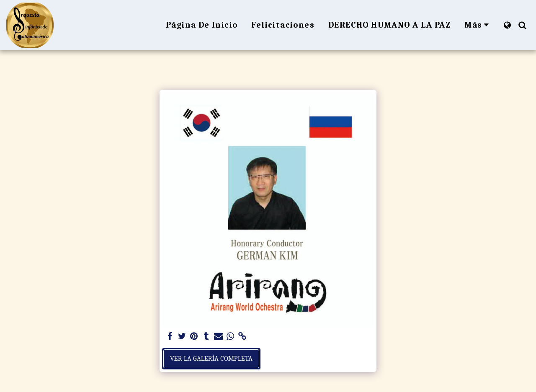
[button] (522, 25)
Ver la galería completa (211, 358)
